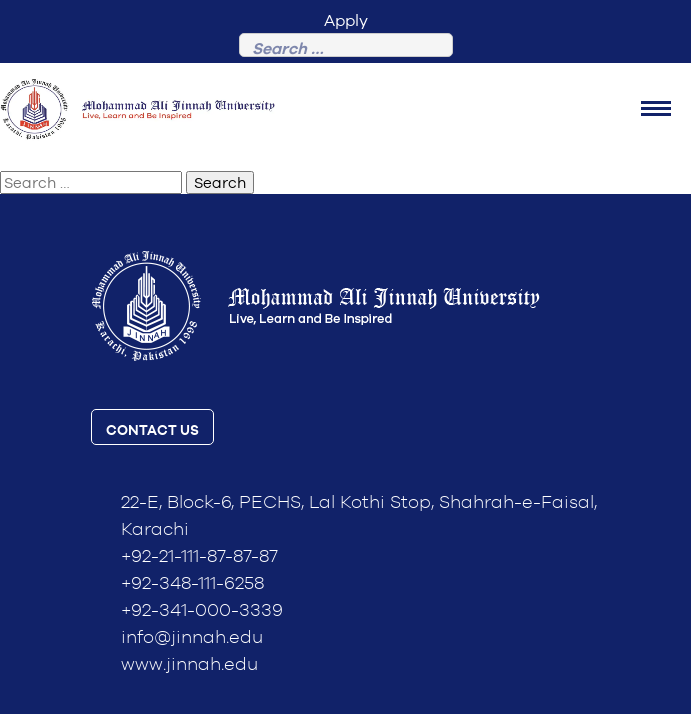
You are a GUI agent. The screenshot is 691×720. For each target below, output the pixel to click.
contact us (152, 431)
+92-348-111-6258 (192, 584)
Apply (346, 20)
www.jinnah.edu (189, 665)
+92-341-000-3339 (202, 611)
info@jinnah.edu (192, 638)
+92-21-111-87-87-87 (199, 557)
